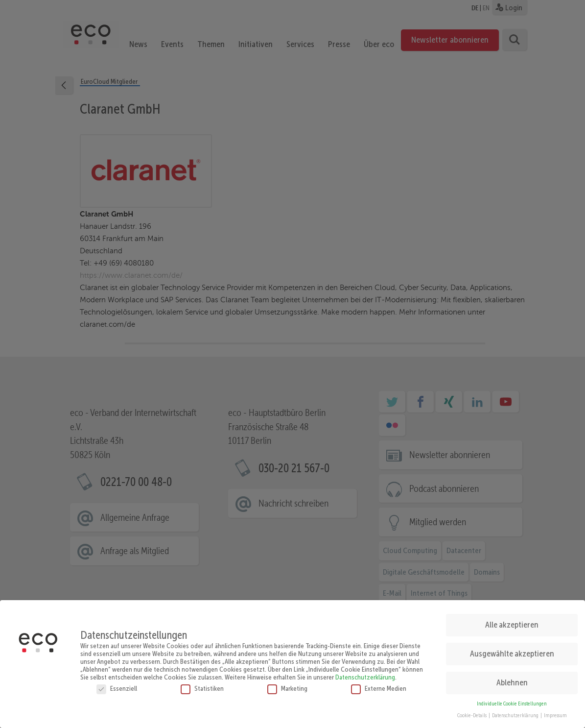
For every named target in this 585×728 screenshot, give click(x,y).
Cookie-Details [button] (472, 713)
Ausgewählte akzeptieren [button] (512, 651)
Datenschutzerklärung (365, 674)
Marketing (287, 685)
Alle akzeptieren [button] (512, 622)
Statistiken (202, 685)
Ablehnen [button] (512, 680)
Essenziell (117, 685)
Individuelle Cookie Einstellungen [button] (512, 701)
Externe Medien (379, 685)
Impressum (555, 713)
